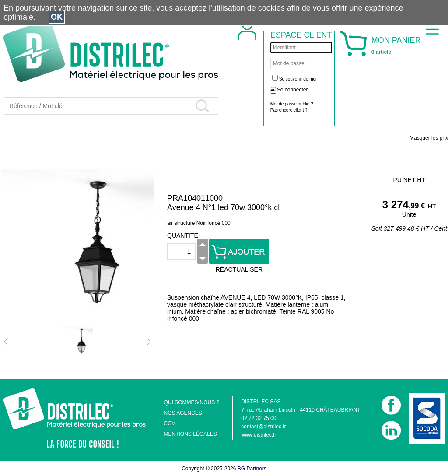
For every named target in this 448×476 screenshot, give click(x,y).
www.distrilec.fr (259, 435)
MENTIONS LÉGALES (190, 434)
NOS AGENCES (183, 413)
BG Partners (252, 469)
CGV (169, 423)
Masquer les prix (429, 138)
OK (57, 17)
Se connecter (292, 90)
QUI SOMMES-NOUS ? (191, 402)
